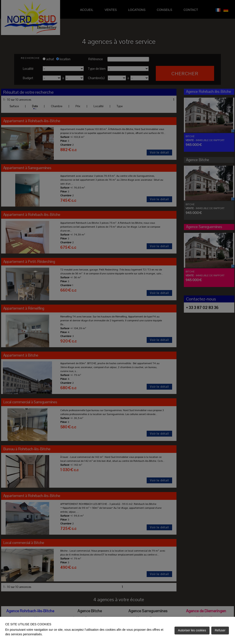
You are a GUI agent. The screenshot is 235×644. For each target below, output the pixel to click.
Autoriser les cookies (192, 630)
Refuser (220, 630)
